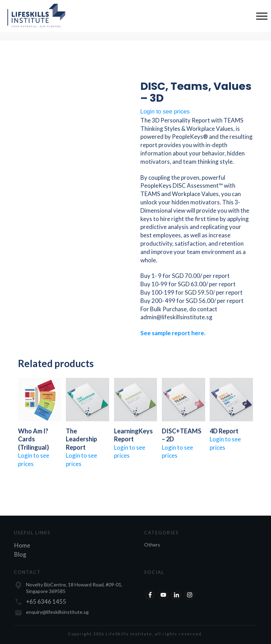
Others (152, 545)
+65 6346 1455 (46, 601)
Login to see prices (165, 112)
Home (22, 545)
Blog (20, 554)
